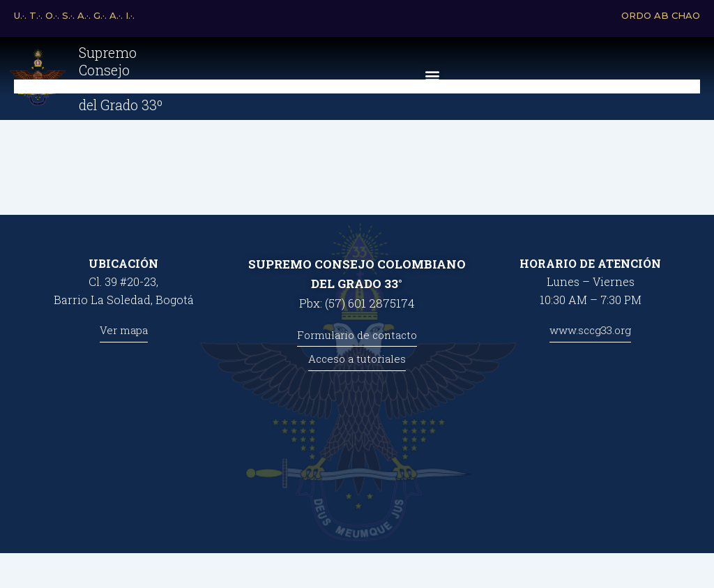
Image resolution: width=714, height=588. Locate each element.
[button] (432, 83)
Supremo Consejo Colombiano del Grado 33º (119, 86)
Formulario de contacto (357, 335)
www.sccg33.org (590, 330)
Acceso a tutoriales (357, 359)
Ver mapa (124, 330)
